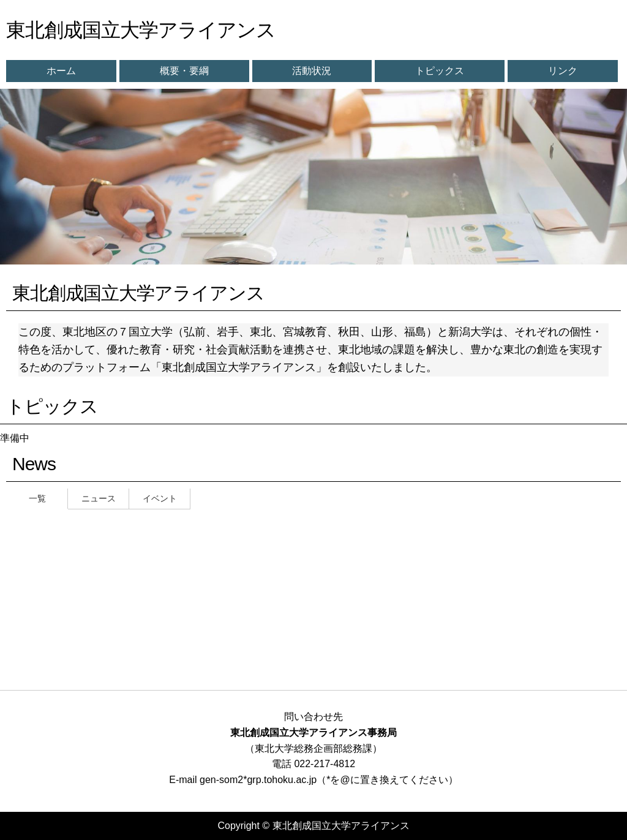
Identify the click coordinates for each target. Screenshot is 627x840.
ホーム (61, 71)
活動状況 (312, 71)
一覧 (37, 498)
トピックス (440, 71)
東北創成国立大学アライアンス (141, 30)
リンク (563, 71)
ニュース (99, 498)
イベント (160, 498)
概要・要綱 (184, 71)
